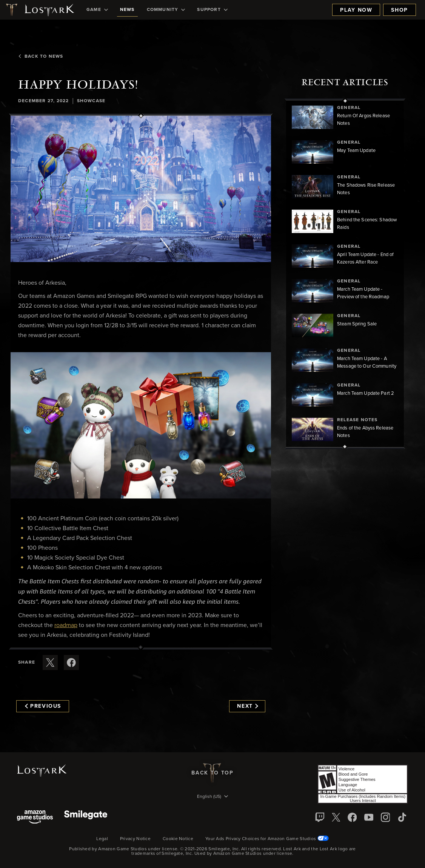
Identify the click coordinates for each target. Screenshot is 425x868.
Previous (43, 706)
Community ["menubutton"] (166, 10)
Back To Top (212, 773)
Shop (400, 10)
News (127, 10)
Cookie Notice (178, 839)
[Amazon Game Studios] (35, 818)
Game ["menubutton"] (97, 10)
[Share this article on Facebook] (71, 663)
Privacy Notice (135, 839)
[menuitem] (97, 10)
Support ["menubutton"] (212, 10)
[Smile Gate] (86, 818)
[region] (345, 274)
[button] (141, 189)
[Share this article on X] (50, 663)
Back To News (41, 57)
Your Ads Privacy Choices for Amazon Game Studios (267, 839)
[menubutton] (212, 797)
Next (247, 706)
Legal (102, 839)
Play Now (356, 10)
